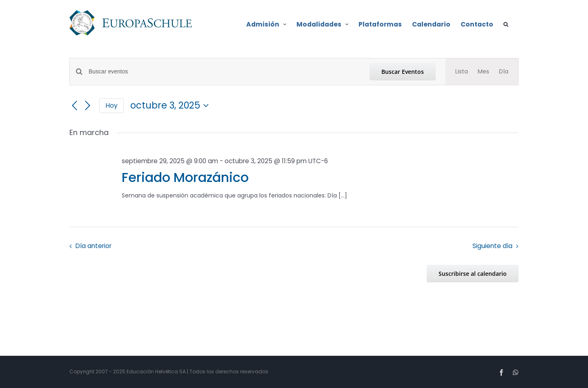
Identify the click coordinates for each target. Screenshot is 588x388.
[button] (506, 24)
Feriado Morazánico (185, 177)
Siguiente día (492, 246)
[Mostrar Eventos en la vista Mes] (483, 72)
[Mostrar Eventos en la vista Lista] (462, 72)
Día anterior (94, 246)
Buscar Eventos (403, 72)
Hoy (111, 105)
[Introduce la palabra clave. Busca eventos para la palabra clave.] (224, 72)
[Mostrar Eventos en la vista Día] (504, 72)
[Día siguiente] (88, 106)
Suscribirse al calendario (473, 274)
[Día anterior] (74, 106)
